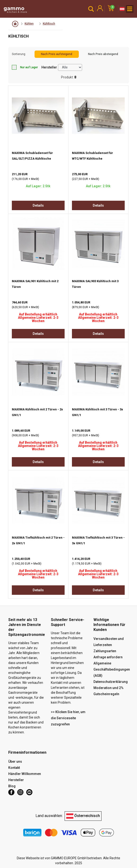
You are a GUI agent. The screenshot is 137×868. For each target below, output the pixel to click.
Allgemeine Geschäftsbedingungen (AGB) (112, 669)
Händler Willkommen (25, 774)
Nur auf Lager (25, 67)
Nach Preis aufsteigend (57, 54)
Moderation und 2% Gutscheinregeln (108, 691)
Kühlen (29, 24)
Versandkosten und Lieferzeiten (109, 642)
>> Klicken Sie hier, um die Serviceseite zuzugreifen (68, 718)
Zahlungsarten (105, 651)
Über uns (15, 762)
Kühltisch (49, 24)
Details (38, 205)
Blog (12, 786)
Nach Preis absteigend (103, 54)
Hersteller (49, 67)
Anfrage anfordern (108, 657)
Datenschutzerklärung (111, 682)
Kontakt (14, 768)
